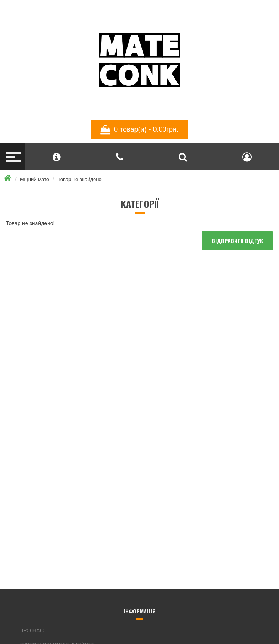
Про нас (31, 630)
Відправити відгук (237, 240)
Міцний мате (35, 179)
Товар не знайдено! (80, 179)
